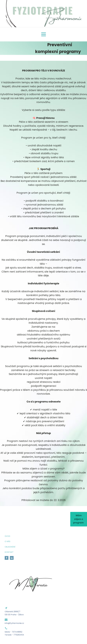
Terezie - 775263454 (14, 635)
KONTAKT (9, 552)
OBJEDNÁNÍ (10, 547)
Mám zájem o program (79, 519)
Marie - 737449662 (13, 632)
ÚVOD (7, 536)
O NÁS (7, 541)
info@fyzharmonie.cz (14, 623)
